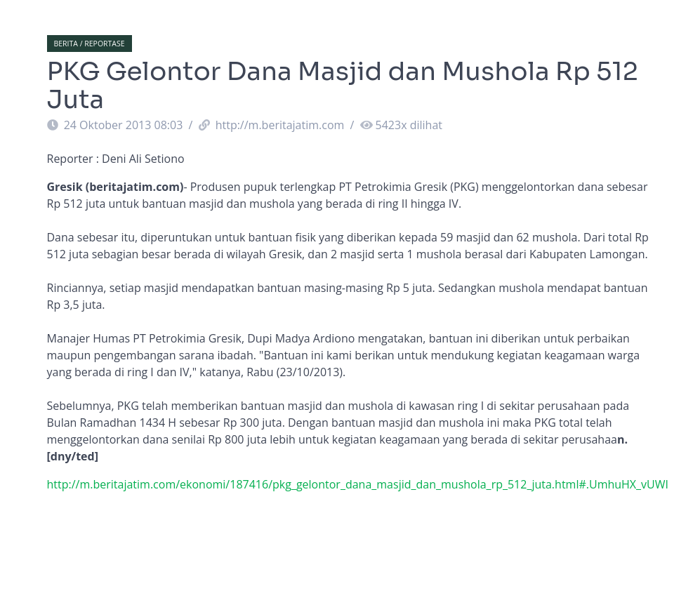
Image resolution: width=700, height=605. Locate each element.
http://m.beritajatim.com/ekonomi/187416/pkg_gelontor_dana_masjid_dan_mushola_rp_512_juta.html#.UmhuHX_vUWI (358, 484)
